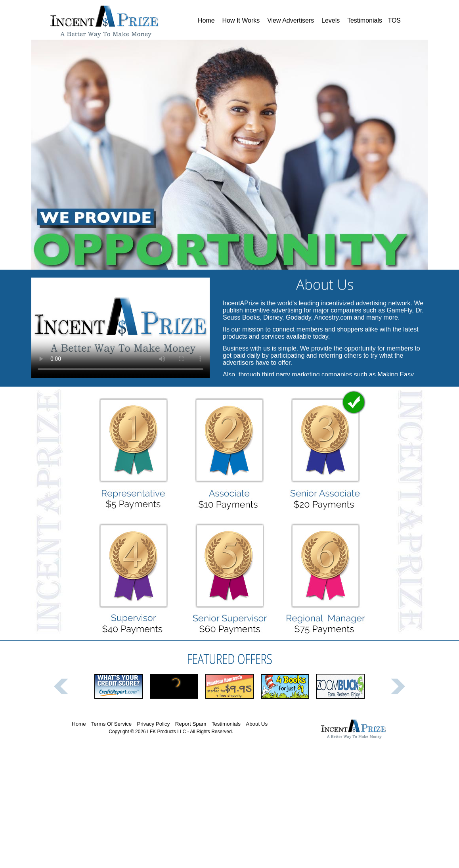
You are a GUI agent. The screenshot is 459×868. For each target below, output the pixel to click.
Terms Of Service (111, 724)
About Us (257, 724)
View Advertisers (291, 20)
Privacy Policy (153, 724)
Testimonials (365, 20)
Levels (331, 20)
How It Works (241, 20)
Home (206, 20)
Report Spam (191, 724)
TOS (394, 20)
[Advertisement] (229, 811)
